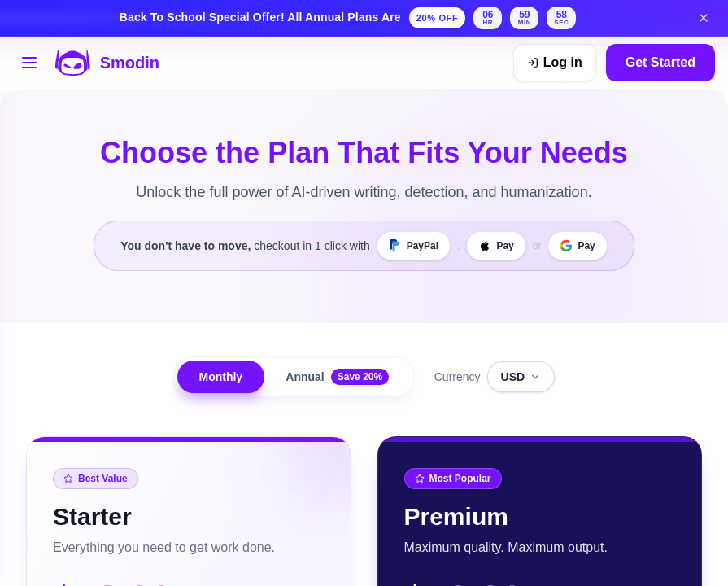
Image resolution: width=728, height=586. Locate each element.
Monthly (220, 377)
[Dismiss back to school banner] (704, 18)
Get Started (660, 62)
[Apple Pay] (496, 246)
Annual (339, 377)
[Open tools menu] (29, 63)
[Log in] (555, 63)
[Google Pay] (577, 246)
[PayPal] (414, 246)
